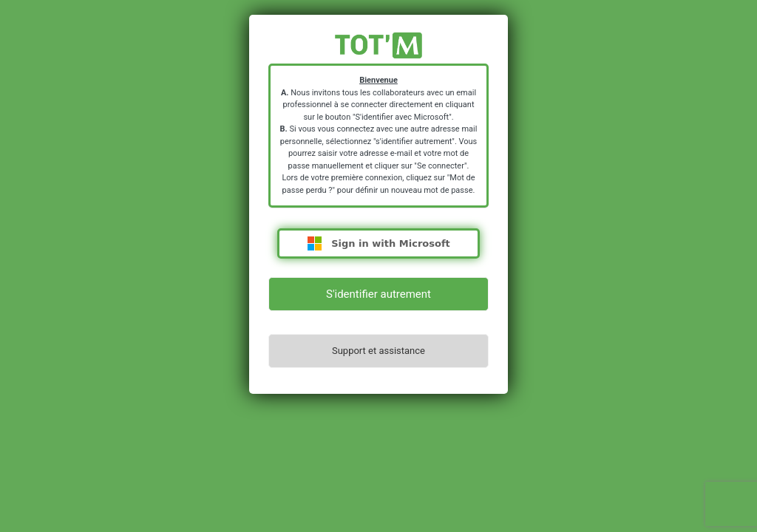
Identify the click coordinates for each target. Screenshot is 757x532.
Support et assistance (378, 351)
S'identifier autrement (378, 294)
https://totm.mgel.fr (378, 45)
